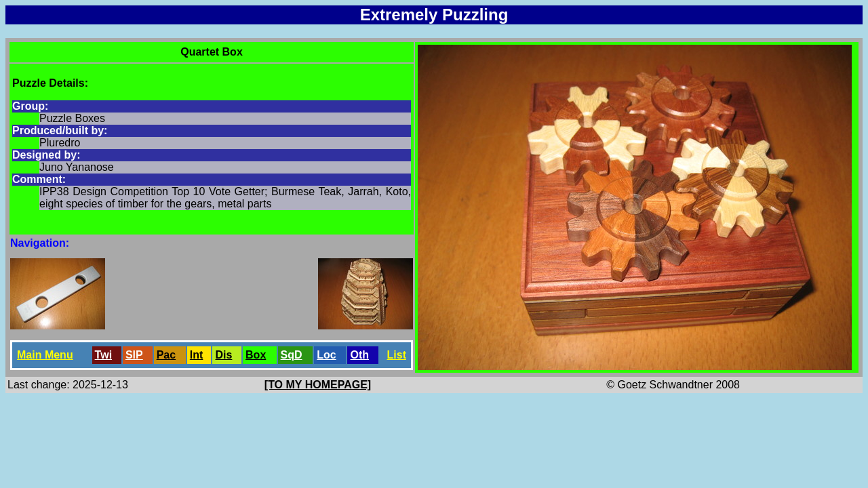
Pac (166, 355)
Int (197, 355)
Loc (326, 355)
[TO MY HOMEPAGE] (318, 385)
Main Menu (45, 355)
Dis (223, 355)
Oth (359, 355)
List (397, 355)
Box (256, 355)
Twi (103, 355)
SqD (292, 355)
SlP (134, 355)
